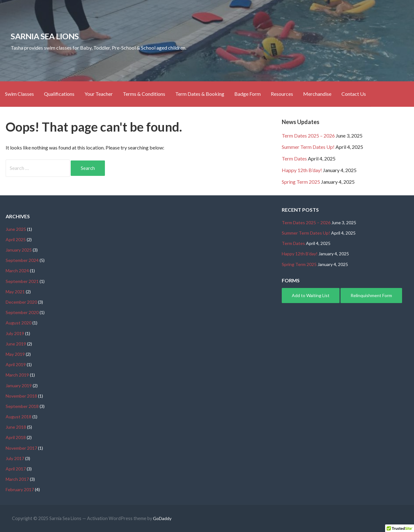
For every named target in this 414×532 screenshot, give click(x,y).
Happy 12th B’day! (302, 170)
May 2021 (15, 292)
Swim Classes (19, 94)
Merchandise (317, 94)
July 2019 (15, 333)
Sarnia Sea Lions (45, 36)
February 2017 (20, 489)
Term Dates (294, 158)
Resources (282, 94)
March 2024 (17, 271)
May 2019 (15, 354)
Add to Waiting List (311, 295)
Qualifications (59, 94)
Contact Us (354, 94)
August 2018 (19, 417)
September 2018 (22, 406)
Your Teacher (99, 94)
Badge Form (248, 94)
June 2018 (16, 427)
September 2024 (22, 260)
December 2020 (21, 302)
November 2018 (21, 396)
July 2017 (15, 458)
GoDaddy (162, 518)
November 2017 (21, 448)
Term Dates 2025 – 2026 (308, 136)
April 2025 (16, 239)
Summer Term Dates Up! (308, 147)
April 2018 (16, 437)
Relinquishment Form (371, 295)
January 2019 (19, 385)
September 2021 (22, 281)
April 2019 (16, 364)
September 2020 (22, 312)
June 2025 (16, 229)
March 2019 (17, 375)
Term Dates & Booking (200, 94)
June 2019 (16, 344)
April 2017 (16, 469)
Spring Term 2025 (301, 182)
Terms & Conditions (144, 94)
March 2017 (17, 479)
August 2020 (19, 323)
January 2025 (19, 250)
